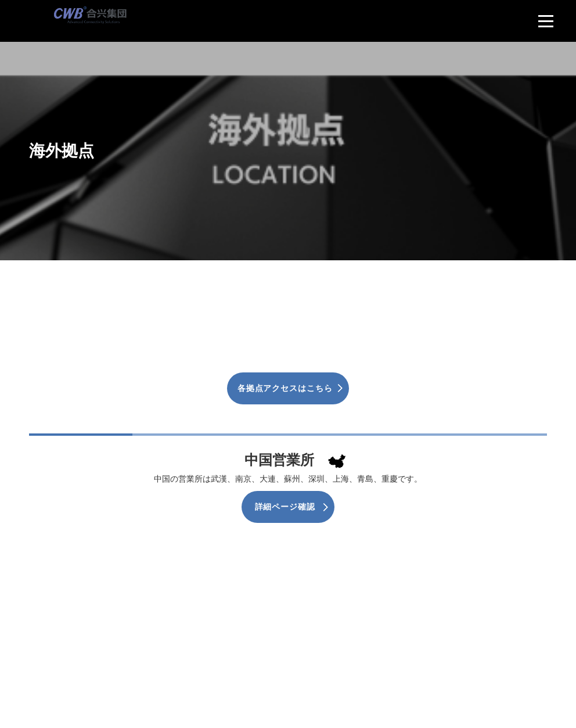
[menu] (546, 21)
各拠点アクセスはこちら (285, 388)
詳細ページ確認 (285, 507)
